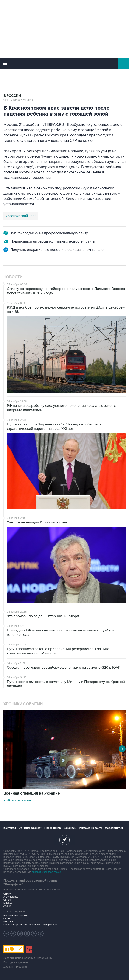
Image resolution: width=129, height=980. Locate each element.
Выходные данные (16, 962)
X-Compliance (11, 897)
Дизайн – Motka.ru (15, 967)
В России (12, 96)
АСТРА (7, 906)
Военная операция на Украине (32, 793)
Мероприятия (114, 828)
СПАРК (7, 894)
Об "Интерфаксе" (30, 828)
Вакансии (70, 828)
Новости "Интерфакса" (17, 916)
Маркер (8, 903)
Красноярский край (21, 216)
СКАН (7, 919)
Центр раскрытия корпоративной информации (30, 925)
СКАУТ (7, 900)
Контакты (10, 828)
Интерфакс (65, 63)
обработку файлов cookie (46, 872)
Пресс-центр (53, 828)
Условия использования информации (28, 958)
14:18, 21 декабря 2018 (18, 100)
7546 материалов (17, 800)
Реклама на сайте (91, 828)
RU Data (8, 922)
